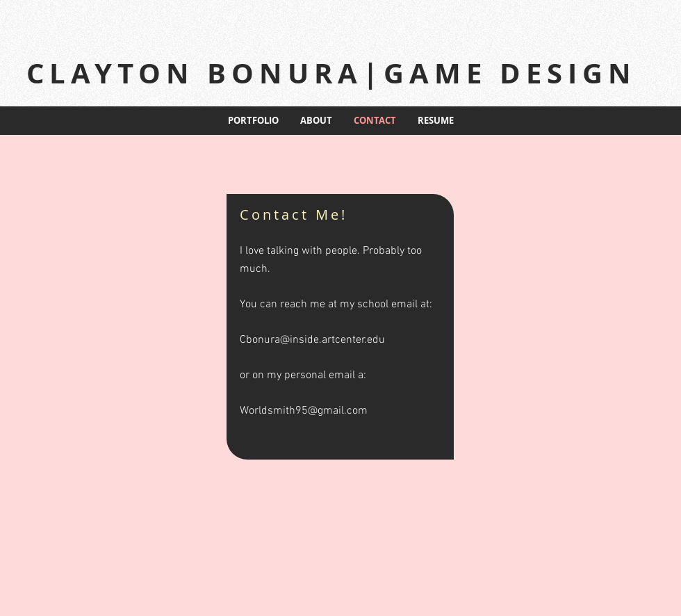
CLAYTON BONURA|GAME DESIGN (331, 73)
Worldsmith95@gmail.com (304, 411)
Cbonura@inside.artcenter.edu (312, 340)
